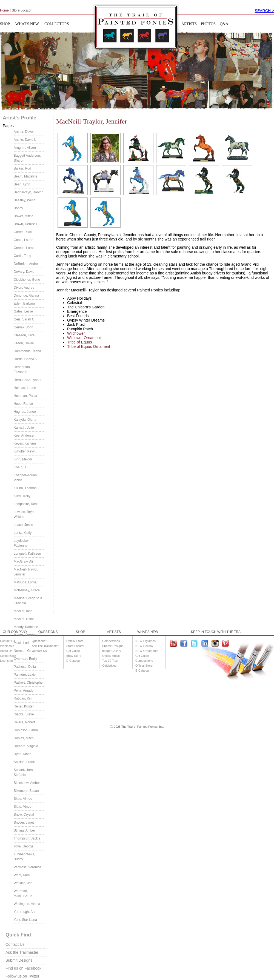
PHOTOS (208, 24)
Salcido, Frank (24, 762)
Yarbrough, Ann (25, 912)
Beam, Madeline (26, 176)
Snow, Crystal (24, 815)
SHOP (5, 24)
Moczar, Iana (23, 611)
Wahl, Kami (22, 875)
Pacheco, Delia (25, 667)
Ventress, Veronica (27, 867)
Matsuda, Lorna (25, 582)
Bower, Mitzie (23, 216)
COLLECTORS (57, 24)
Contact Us (15, 944)
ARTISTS (189, 24)
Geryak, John (23, 327)
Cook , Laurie (23, 240)
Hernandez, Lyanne (28, 380)
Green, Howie (24, 343)
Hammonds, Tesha (27, 351)
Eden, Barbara (24, 303)
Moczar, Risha (24, 619)
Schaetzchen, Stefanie (24, 772)
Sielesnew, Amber (27, 783)
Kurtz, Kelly (22, 496)
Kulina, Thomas (25, 488)
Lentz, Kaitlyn (24, 533)
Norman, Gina (24, 651)
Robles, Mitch (24, 738)
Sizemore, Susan (26, 791)
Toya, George (24, 846)
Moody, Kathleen (26, 627)
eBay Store (74, 656)
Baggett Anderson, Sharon (27, 158)
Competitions (111, 641)
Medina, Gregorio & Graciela (28, 601)
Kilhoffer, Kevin (25, 451)
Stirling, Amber (24, 830)
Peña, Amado (24, 690)
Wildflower (76, 333)
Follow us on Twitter (22, 976)
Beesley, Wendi (25, 200)
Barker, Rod (22, 168)
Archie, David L (25, 140)
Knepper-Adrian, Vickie (26, 478)
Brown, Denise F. (26, 224)
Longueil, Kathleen (27, 554)
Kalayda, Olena (25, 420)
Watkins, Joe (23, 883)
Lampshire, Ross (26, 504)
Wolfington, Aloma (27, 904)
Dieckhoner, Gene (27, 280)
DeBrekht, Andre (26, 264)
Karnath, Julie (24, 428)
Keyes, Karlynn (25, 443)
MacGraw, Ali (23, 561)
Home (4, 10)
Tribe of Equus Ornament (89, 346)
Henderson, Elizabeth (22, 369)
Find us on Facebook (23, 968)
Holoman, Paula (25, 396)
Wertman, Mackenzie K (23, 893)
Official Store (75, 641)
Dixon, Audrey (24, 288)
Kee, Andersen (25, 435)
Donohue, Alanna (26, 296)
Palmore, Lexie (25, 675)
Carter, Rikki (23, 232)
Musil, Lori (21, 643)
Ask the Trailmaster (22, 952)
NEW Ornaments (147, 651)
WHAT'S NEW (27, 24)
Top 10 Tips (110, 661)
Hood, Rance (23, 404)
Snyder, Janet (24, 823)
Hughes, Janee (25, 412)
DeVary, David (24, 272)
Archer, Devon (24, 132)
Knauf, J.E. (22, 467)
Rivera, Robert (24, 722)
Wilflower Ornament (84, 338)
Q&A (224, 24)
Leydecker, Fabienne (22, 543)
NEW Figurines (145, 641)
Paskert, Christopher (29, 683)
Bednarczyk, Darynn (28, 192)
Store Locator (22, 10)
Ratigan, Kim (23, 698)
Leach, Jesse (23, 525)
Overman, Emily (25, 659)
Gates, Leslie (23, 311)
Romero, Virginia (26, 746)
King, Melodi (23, 459)
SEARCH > (264, 11)
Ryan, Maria (23, 754)
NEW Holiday (144, 646)
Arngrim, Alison (25, 148)
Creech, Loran (24, 248)
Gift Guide (73, 651)
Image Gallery (112, 651)
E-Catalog (73, 661)
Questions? (39, 641)
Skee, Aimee (23, 799)
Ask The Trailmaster (45, 646)
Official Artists (111, 656)
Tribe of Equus (80, 342)
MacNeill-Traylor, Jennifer (26, 572)
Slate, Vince (22, 807)
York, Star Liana (25, 920)
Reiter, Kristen (24, 706)
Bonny (18, 208)
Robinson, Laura (26, 730)
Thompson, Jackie (27, 838)
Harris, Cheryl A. (26, 359)
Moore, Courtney (26, 635)
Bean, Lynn (22, 184)
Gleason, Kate (24, 335)
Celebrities (109, 666)
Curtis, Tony (22, 256)
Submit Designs (19, 960)
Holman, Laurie (25, 388)
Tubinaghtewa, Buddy (24, 857)
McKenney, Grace (27, 590)
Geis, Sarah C (24, 319)
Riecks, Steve (24, 714)
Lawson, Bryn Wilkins (24, 514)
